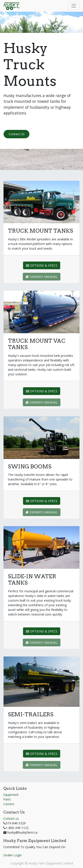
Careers (9, 804)
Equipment (11, 795)
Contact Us (17, 134)
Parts (7, 799)
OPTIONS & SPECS (42, 265)
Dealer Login (13, 855)
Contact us (11, 818)
